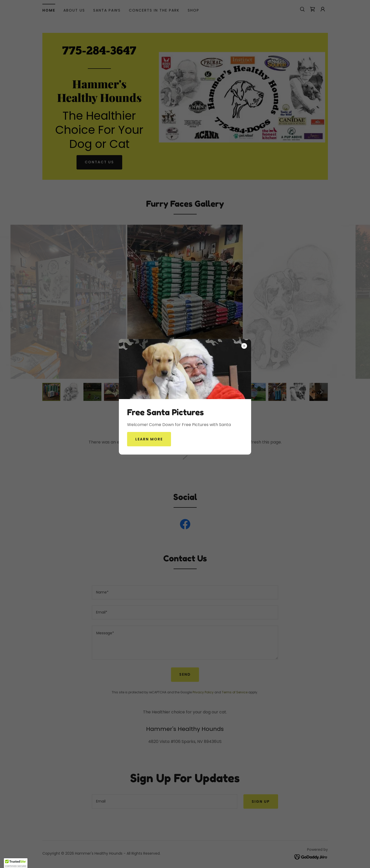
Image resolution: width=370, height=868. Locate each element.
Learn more (149, 439)
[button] (16, 863)
